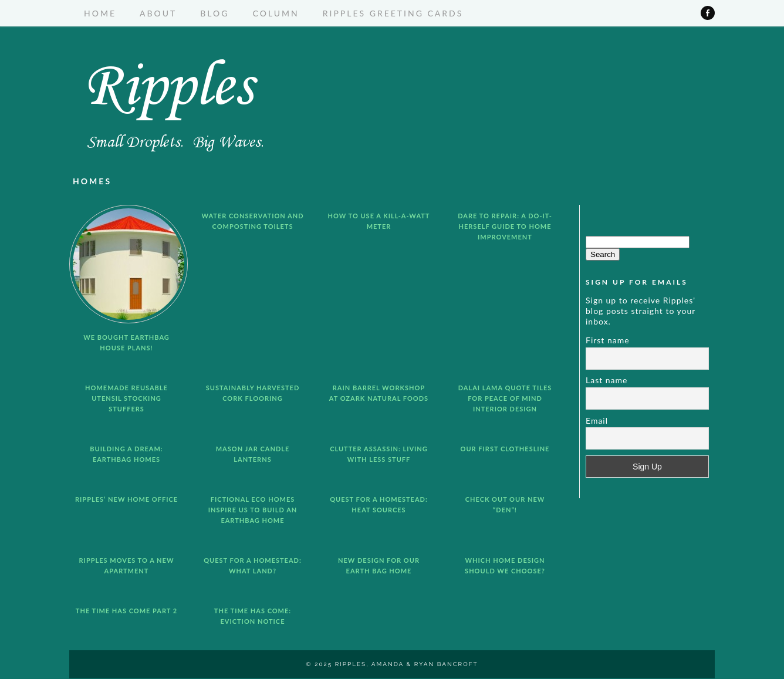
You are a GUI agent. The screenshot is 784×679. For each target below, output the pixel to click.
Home (100, 13)
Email (597, 420)
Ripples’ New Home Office (126, 499)
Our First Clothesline (505, 449)
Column (276, 13)
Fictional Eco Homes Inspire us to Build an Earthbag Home (253, 510)
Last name (607, 380)
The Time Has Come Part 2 (126, 611)
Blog (214, 13)
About (158, 13)
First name (608, 340)
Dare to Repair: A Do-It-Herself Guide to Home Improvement (505, 226)
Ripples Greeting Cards (393, 13)
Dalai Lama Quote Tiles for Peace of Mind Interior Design (505, 398)
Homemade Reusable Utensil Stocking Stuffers (126, 398)
